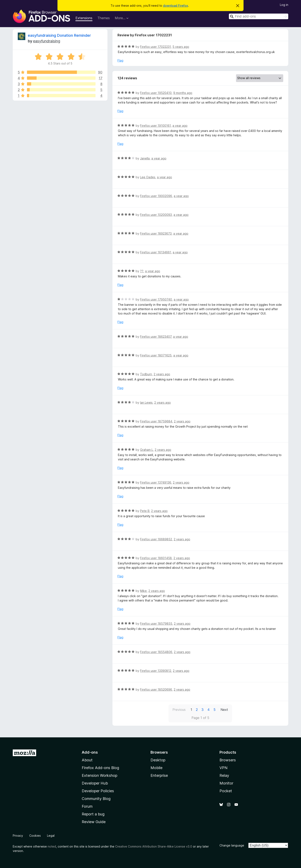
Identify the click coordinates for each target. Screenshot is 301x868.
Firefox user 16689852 (156, 539)
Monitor (226, 783)
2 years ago (162, 374)
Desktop (158, 760)
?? (142, 271)
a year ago (180, 126)
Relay (224, 775)
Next (224, 710)
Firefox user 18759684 (156, 421)
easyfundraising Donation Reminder (59, 35)
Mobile (156, 768)
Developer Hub (95, 783)
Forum (87, 806)
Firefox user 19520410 (156, 93)
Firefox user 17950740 (156, 299)
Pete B (145, 511)
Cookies (35, 836)
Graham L (147, 450)
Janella (145, 158)
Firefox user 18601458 (156, 558)
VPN (223, 768)
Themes (104, 18)
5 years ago (181, 47)
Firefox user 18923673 (156, 233)
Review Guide (94, 822)
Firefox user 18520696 (156, 689)
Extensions (84, 18)
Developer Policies (98, 791)
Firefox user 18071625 (156, 355)
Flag (120, 60)
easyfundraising (47, 41)
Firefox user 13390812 (156, 671)
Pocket (226, 791)
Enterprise (159, 775)
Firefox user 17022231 (155, 47)
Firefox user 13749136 (156, 482)
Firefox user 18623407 (156, 337)
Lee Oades (148, 177)
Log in (284, 5)
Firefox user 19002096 (156, 196)
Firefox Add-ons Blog (100, 768)
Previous (179, 710)
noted (52, 846)
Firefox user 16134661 (156, 252)
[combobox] (259, 16)
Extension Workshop (99, 775)
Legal (51, 836)
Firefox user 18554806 (156, 652)
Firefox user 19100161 (155, 126)
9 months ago (183, 93)
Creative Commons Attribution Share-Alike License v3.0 (154, 846)
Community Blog (96, 799)
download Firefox (176, 6)
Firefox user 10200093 (156, 215)
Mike (143, 591)
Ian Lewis (146, 402)
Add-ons (90, 752)
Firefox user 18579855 (156, 624)
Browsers (228, 760)
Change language (232, 845)
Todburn (146, 374)
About (87, 760)
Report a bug (93, 814)
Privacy (18, 836)
